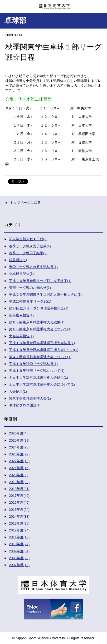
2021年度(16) (19, 468)
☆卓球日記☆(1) (21, 274)
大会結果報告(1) (21, 336)
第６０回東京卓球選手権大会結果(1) (37, 322)
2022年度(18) (19, 461)
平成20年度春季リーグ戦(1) (30, 301)
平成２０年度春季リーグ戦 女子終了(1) (40, 281)
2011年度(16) (19, 537)
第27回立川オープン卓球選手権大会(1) (39, 308)
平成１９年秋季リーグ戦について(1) (37, 371)
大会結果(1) (18, 392)
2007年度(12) (19, 565)
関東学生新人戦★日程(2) (28, 239)
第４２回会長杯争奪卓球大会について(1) (40, 357)
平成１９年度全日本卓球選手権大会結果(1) (42, 343)
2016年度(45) (19, 502)
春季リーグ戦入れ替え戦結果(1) (33, 267)
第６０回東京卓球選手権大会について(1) (40, 329)
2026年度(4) (18, 433)
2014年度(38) (19, 516)
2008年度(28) (19, 558)
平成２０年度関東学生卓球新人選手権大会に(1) (45, 295)
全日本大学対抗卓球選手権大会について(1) (42, 384)
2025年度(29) (19, 440)
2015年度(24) (19, 510)
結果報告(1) (18, 260)
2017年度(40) (19, 496)
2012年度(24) (19, 530)
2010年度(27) (19, 544)
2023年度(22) (19, 454)
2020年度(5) (18, 475)
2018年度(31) (19, 489)
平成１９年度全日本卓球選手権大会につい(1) (44, 350)
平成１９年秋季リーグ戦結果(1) (33, 364)
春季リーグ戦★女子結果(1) (30, 246)
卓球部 (15, 20)
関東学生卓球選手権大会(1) (30, 398)
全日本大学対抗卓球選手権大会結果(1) (38, 377)
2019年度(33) (19, 482)
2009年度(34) (19, 551)
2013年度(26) (19, 523)
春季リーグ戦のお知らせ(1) (30, 288)
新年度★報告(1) (21, 315)
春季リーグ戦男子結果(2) (28, 253)
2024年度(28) (19, 447)
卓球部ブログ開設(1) (25, 405)
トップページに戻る (25, 203)
